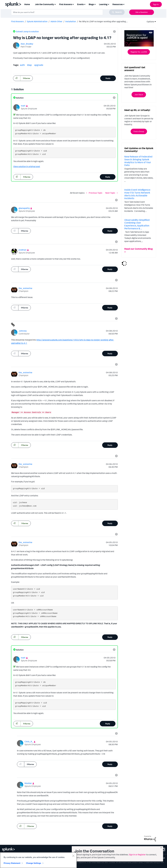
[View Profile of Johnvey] (23, 331)
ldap (29, 65)
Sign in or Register (137, 855)
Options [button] (150, 22)
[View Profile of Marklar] (28, 783)
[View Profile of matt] (23, 106)
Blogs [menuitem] (91, 4)
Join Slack (139, 95)
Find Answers (17, 21)
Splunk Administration (37, 21)
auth (22, 65)
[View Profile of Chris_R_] (29, 742)
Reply (108, 78)
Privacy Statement (12, 864)
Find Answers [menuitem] (66, 4)
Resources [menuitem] (118, 4)
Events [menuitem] (80, 4)
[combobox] (68, 12)
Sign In (156, 4)
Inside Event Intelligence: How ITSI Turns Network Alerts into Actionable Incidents (137, 194)
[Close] (73, 856)
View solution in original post (27, 166)
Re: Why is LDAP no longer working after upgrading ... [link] (103, 21)
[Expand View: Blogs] (95, 4)
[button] (114, 32)
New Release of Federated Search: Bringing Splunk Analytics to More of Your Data (138, 161)
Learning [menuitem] (103, 4)
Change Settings (34, 864)
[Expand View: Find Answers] (73, 4)
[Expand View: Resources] (124, 4)
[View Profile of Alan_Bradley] (27, 44)
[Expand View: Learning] (108, 4)
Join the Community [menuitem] (44, 4)
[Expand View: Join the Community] (55, 4)
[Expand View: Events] (85, 4)
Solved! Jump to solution (27, 31)
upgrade (39, 65)
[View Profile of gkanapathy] (24, 208)
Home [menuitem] (27, 4)
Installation (71, 21)
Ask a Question (142, 12)
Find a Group (139, 131)
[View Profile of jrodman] (23, 250)
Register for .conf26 (139, 52)
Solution (20, 98)
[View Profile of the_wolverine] (25, 288)
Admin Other (56, 21)
